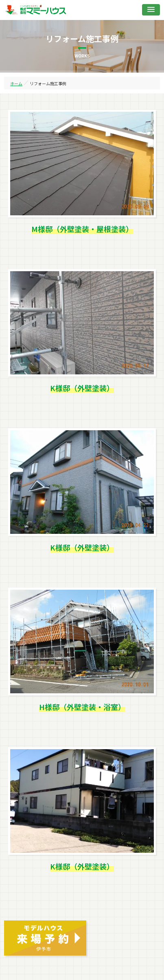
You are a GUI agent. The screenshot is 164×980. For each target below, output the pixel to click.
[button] (151, 10)
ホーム (16, 83)
